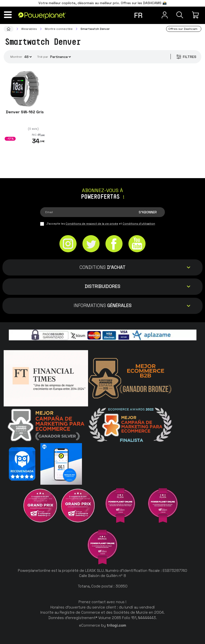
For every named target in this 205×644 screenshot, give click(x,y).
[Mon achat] (196, 15)
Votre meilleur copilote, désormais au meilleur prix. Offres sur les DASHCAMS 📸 (102, 3)
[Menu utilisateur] (162, 15)
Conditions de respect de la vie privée (92, 224)
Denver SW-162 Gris (25, 112)
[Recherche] (179, 15)
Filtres (186, 57)
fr (138, 15)
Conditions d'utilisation (139, 224)
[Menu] (9, 15)
